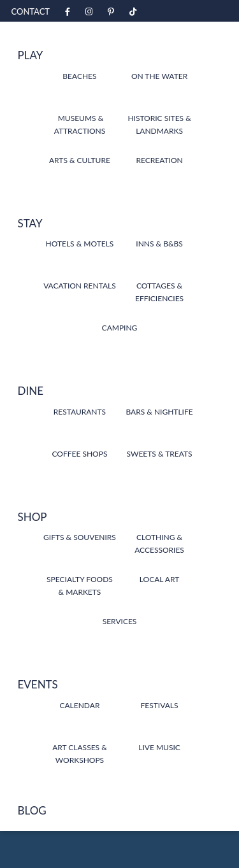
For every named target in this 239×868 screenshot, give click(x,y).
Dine (31, 391)
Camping (120, 328)
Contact (31, 11)
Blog (32, 810)
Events (38, 684)
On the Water (159, 76)
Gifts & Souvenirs (80, 537)
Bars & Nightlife (159, 412)
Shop (33, 517)
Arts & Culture (80, 160)
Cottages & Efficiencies (159, 292)
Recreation (159, 160)
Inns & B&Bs (159, 244)
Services (120, 621)
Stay (30, 223)
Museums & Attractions (80, 125)
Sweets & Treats (160, 454)
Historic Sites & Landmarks (159, 125)
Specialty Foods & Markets (80, 586)
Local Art (159, 579)
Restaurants (80, 412)
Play (31, 55)
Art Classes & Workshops (80, 754)
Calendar (79, 705)
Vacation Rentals (80, 286)
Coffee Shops (79, 454)
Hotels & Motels (80, 244)
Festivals (160, 705)
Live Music (159, 747)
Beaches (79, 76)
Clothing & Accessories (159, 544)
